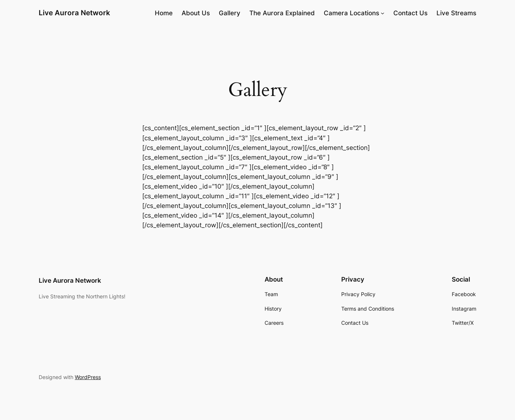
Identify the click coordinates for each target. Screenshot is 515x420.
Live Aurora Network (74, 13)
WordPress (88, 377)
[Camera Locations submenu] (383, 13)
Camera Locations (351, 13)
